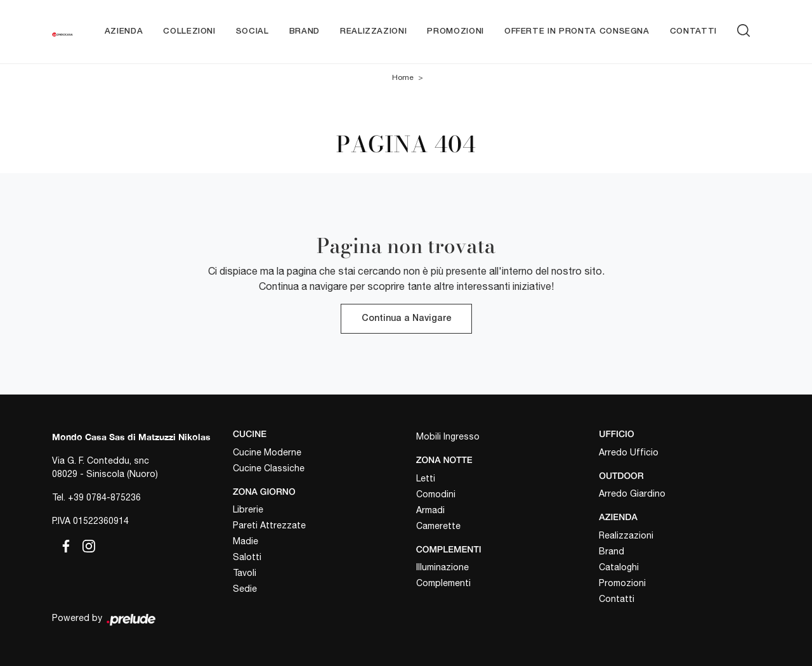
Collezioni (189, 31)
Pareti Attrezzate (269, 525)
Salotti (247, 557)
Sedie (245, 589)
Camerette (438, 526)
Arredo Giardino (632, 493)
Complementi (443, 583)
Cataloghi (619, 567)
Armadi (430, 510)
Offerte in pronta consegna (577, 31)
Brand (304, 31)
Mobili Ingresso (448, 436)
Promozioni (455, 31)
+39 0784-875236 (104, 497)
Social (252, 31)
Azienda (124, 31)
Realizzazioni (373, 31)
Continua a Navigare (406, 319)
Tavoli (245, 573)
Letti (426, 478)
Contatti (693, 31)
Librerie (248, 509)
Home (403, 77)
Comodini (436, 494)
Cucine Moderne (267, 452)
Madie (246, 541)
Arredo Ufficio (629, 452)
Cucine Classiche (269, 468)
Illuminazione (442, 567)
